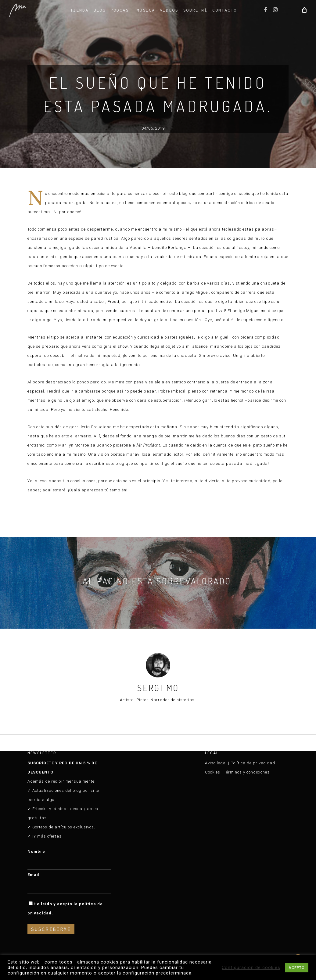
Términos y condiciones (247, 772)
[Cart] (304, 10)
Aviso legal (216, 763)
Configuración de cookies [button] (251, 967)
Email (34, 875)
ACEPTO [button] (297, 968)
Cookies (213, 772)
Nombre (36, 851)
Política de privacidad (253, 763)
